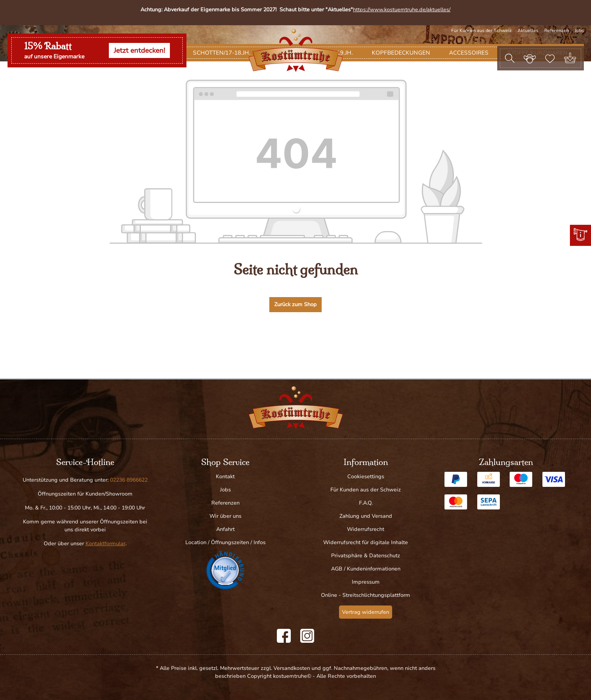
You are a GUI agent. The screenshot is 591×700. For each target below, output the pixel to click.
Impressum (366, 582)
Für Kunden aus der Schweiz (481, 31)
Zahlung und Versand (366, 516)
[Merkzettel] (550, 58)
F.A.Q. (366, 503)
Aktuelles (528, 31)
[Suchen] (510, 58)
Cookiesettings (366, 477)
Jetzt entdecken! (139, 50)
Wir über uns (225, 516)
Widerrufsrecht (366, 529)
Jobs (579, 31)
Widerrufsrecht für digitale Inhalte (366, 542)
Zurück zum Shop (295, 339)
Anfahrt (225, 529)
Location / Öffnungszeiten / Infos (225, 542)
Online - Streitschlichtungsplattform (366, 595)
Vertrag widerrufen (366, 612)
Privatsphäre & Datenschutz (366, 556)
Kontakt (225, 477)
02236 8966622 (129, 480)
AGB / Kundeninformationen (366, 569)
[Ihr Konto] (530, 58)
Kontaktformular (105, 544)
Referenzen (557, 31)
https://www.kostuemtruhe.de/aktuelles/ (402, 10)
